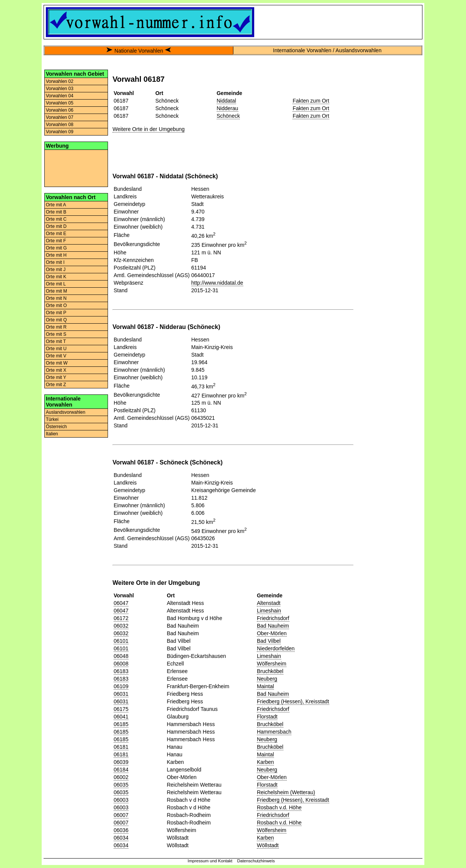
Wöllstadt (268, 845)
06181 (121, 747)
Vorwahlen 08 (60, 125)
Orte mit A (56, 205)
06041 (121, 717)
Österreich (56, 427)
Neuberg (267, 679)
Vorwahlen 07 (60, 117)
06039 (121, 762)
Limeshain (269, 611)
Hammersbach (274, 732)
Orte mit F (56, 241)
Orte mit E (56, 234)
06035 (121, 785)
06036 (121, 830)
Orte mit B (56, 212)
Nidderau (228, 108)
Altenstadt (269, 603)
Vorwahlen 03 (60, 89)
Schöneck (228, 116)
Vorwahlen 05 (60, 103)
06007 (121, 815)
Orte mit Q (56, 320)
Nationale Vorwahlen (139, 51)
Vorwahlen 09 (60, 132)
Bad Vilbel (269, 641)
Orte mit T (56, 341)
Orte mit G (56, 248)
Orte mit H (56, 255)
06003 (121, 800)
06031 (121, 694)
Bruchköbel (270, 671)
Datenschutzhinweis (256, 861)
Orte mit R (56, 327)
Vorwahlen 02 (60, 81)
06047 (121, 603)
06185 (121, 724)
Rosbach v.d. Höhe (279, 807)
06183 (121, 671)
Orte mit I (55, 262)
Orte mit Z (56, 385)
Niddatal (226, 101)
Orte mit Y (56, 377)
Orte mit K (56, 277)
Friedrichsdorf (273, 618)
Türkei (52, 419)
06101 (121, 641)
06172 (121, 618)
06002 (121, 777)
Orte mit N (56, 298)
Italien (52, 434)
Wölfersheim (272, 664)
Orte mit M (56, 291)
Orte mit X (56, 370)
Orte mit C (56, 219)
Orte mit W (57, 363)
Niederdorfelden (276, 648)
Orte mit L (56, 284)
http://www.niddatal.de (217, 283)
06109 (121, 686)
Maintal (265, 686)
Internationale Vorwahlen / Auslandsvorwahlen (327, 50)
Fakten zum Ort (311, 101)
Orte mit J (56, 270)
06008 (121, 664)
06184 (121, 770)
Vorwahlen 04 (60, 96)
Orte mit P (56, 313)
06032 (121, 626)
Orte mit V (56, 356)
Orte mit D (56, 226)
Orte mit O (56, 305)
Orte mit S (56, 334)
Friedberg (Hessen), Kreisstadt (293, 701)
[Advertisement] (76, 168)
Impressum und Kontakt (210, 861)
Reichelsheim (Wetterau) (286, 792)
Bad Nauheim (273, 626)
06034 (121, 838)
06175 (121, 709)
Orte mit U (56, 349)
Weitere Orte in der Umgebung (149, 129)
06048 (121, 656)
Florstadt (267, 717)
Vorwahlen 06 (60, 110)
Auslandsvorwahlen (66, 412)
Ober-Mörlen (272, 633)
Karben (265, 762)
